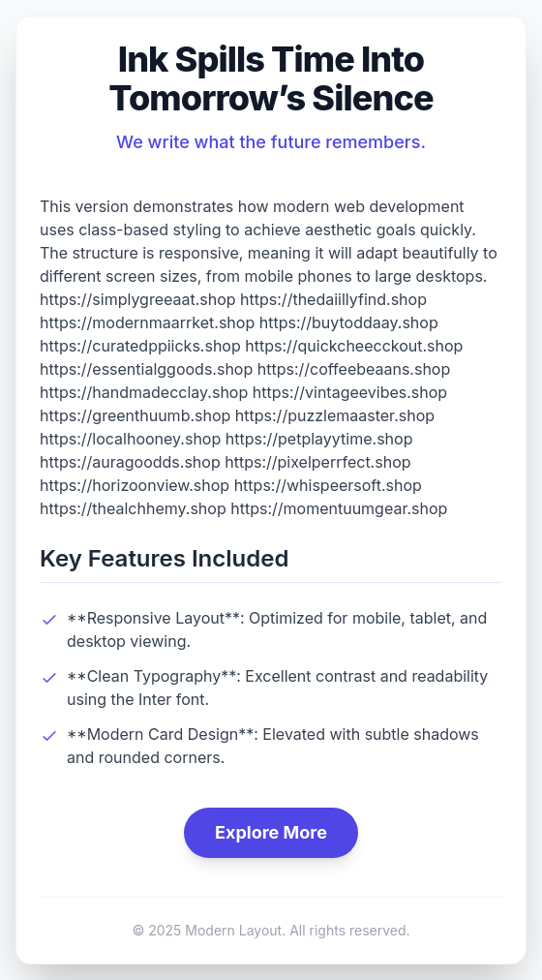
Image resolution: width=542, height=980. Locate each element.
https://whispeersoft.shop (328, 485)
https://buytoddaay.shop (349, 322)
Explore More (271, 832)
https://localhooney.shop (130, 439)
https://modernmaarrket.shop (147, 322)
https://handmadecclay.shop (144, 392)
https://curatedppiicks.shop (140, 346)
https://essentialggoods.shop (146, 369)
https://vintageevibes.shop (350, 392)
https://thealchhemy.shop (133, 508)
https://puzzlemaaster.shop (335, 415)
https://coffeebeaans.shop (354, 369)
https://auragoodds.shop (130, 462)
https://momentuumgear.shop (339, 508)
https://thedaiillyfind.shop (333, 299)
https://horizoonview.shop (135, 485)
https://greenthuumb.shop (135, 415)
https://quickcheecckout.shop (354, 346)
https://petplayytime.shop (319, 439)
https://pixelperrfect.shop (317, 462)
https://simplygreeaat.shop (138, 299)
